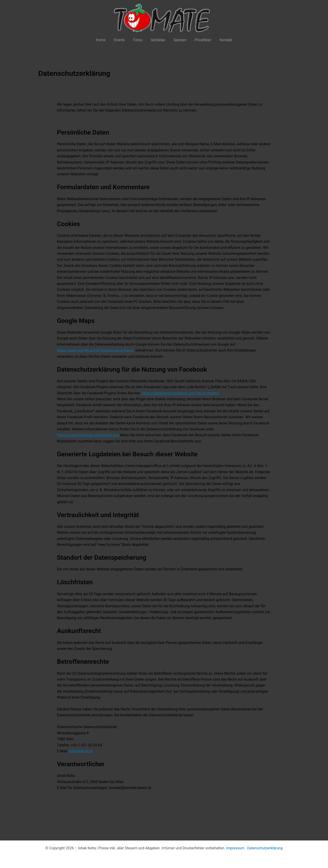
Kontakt (223, 40)
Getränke (158, 40)
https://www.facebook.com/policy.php (88, 435)
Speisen (179, 40)
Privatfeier (201, 40)
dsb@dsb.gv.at (81, 751)
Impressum (235, 848)
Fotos (139, 40)
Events (122, 40)
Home (104, 40)
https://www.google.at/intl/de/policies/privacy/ (95, 350)
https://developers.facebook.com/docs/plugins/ (181, 393)
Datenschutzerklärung (265, 848)
